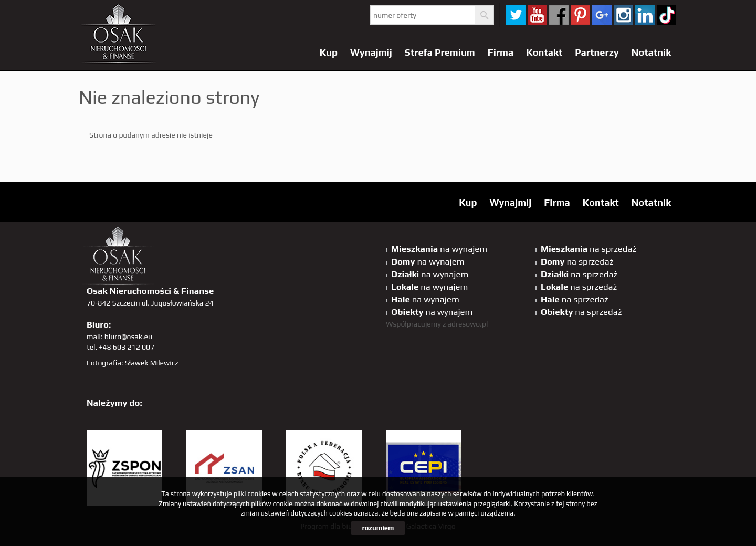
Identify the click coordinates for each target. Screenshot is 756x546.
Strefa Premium (440, 52)
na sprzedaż (589, 249)
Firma (501, 52)
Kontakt (544, 52)
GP (602, 15)
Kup (329, 52)
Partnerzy (597, 52)
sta (623, 15)
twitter (516, 15)
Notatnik (651, 52)
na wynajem (439, 249)
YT (537, 15)
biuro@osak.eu (128, 337)
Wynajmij (371, 52)
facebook (559, 15)
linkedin (645, 15)
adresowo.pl (468, 324)
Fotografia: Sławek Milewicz (133, 363)
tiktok (666, 15)
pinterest (580, 15)
